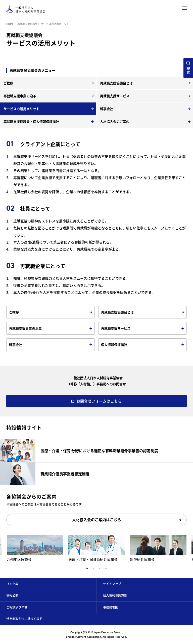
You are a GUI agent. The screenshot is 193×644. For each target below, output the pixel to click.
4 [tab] (106, 568)
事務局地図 (111, 607)
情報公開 (12, 595)
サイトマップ (112, 584)
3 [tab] (100, 568)
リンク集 (12, 584)
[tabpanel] (97, 548)
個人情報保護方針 (115, 595)
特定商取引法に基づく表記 (24, 619)
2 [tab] (93, 568)
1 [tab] (87, 568)
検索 (188, 70)
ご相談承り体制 (17, 607)
